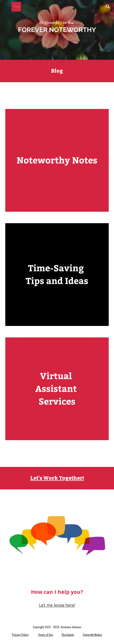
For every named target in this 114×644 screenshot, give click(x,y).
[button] (6, 7)
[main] (57, 71)
